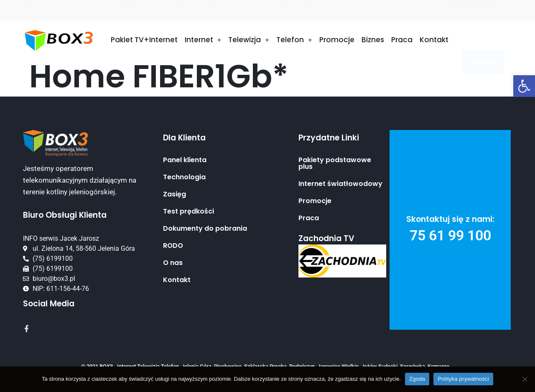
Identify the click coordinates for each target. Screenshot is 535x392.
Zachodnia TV (326, 238)
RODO (173, 246)
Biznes (373, 40)
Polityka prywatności (463, 379)
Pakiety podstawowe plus (335, 163)
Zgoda (417, 379)
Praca (402, 40)
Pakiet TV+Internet (144, 40)
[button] (524, 86)
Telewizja (249, 40)
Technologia (184, 177)
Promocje (337, 40)
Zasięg (175, 194)
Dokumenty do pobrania (205, 229)
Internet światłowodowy (340, 184)
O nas (173, 263)
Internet (203, 40)
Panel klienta (185, 160)
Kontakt (434, 40)
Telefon (294, 40)
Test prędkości (189, 211)
